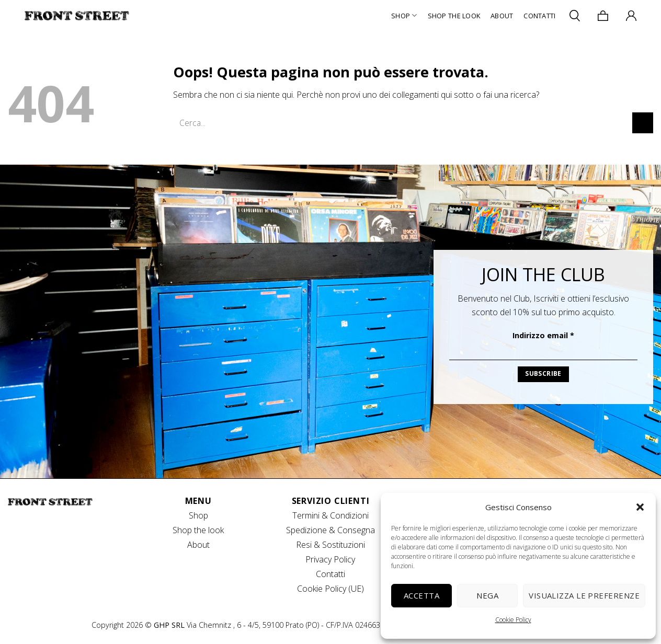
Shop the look (198, 530)
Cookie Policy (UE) (330, 589)
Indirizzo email (543, 335)
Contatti (539, 16)
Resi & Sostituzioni (330, 545)
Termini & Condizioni (330, 515)
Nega (487, 595)
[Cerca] (575, 15)
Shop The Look (454, 16)
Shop (404, 15)
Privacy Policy (330, 559)
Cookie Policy (513, 620)
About (502, 16)
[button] (640, 507)
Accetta (421, 595)
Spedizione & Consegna (330, 530)
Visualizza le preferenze (584, 595)
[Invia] (643, 123)
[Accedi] (631, 16)
